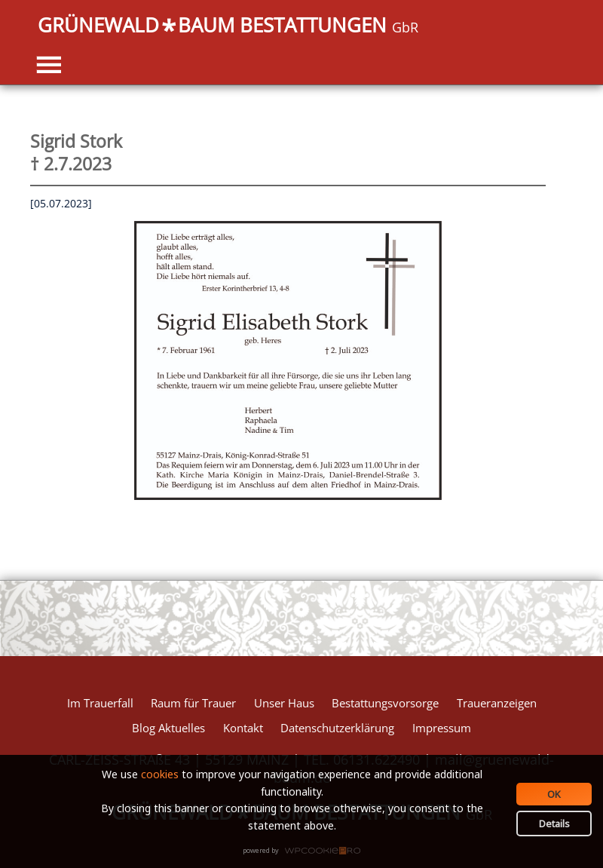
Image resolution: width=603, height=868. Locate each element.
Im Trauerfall (100, 703)
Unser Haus (284, 703)
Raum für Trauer (193, 703)
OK (554, 794)
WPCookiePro (306, 851)
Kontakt (243, 728)
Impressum (442, 728)
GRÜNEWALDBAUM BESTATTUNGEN (228, 26)
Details (554, 824)
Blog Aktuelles (168, 728)
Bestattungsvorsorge (385, 703)
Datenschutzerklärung (337, 728)
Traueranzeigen (497, 703)
